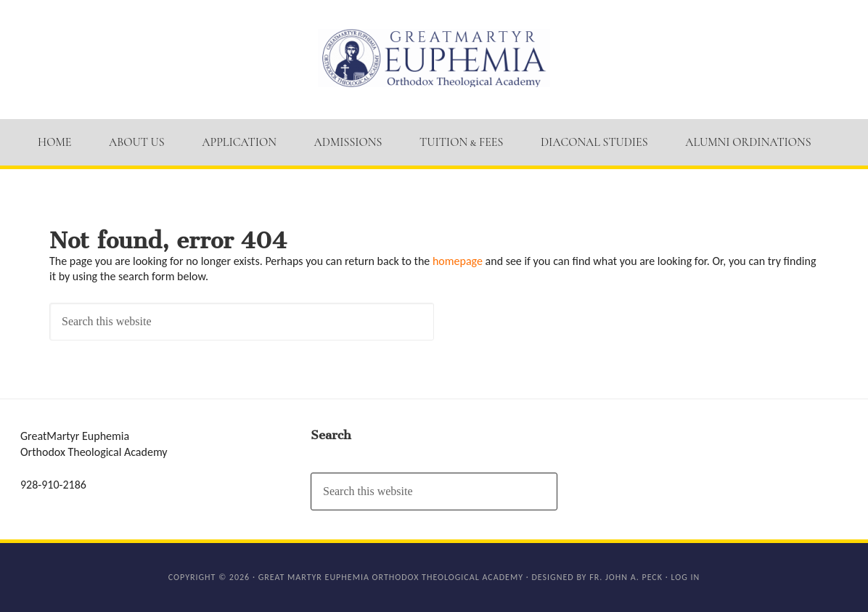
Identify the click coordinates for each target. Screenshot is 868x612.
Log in (685, 577)
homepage (458, 261)
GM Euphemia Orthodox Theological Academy (434, 58)
